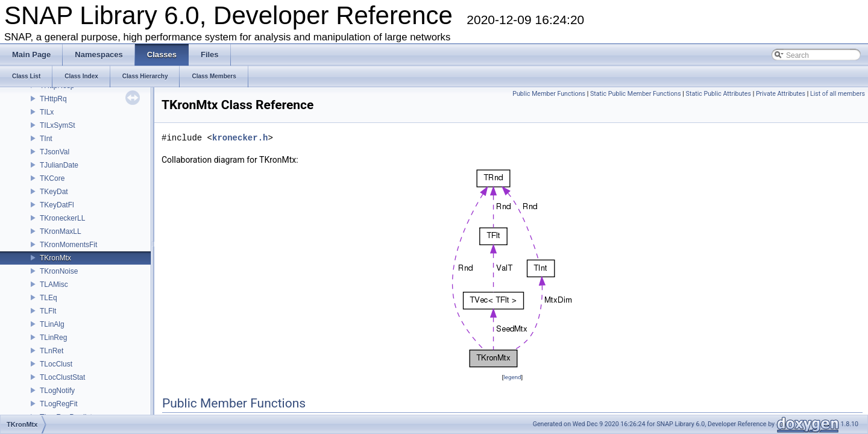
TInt (46, 139)
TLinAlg (52, 324)
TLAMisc (54, 285)
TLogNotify (57, 391)
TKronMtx (55, 258)
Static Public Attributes (719, 94)
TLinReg (53, 338)
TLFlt (48, 311)
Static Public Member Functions (636, 94)
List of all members (838, 94)
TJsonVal (55, 152)
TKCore (52, 178)
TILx (47, 112)
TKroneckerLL (62, 218)
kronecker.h (240, 138)
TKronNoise (59, 271)
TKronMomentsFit (68, 245)
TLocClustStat (62, 377)
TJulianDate (59, 165)
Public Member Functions (549, 94)
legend (512, 377)
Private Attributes (781, 94)
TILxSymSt (58, 125)
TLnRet (52, 351)
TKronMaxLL (61, 231)
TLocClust (56, 364)
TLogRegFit (59, 404)
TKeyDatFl (57, 205)
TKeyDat (54, 192)
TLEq (49, 298)
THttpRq (53, 99)
